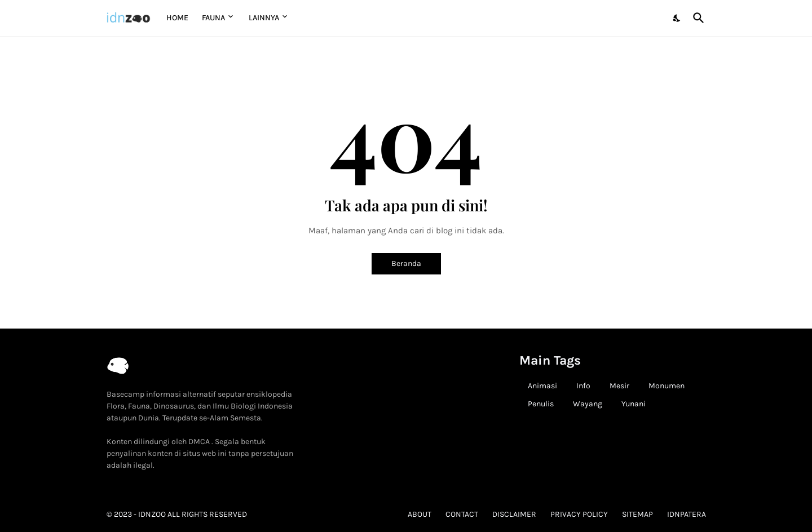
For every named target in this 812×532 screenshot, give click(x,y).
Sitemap (637, 514)
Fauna (213, 18)
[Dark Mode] (677, 18)
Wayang (588, 404)
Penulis (541, 404)
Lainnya (264, 18)
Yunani (634, 404)
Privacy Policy (579, 514)
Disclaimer (514, 514)
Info (583, 386)
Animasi (542, 386)
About (420, 514)
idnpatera (687, 514)
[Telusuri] (696, 18)
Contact (462, 514)
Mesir (619, 386)
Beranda (406, 263)
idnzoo (152, 514)
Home (177, 18)
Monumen (667, 386)
